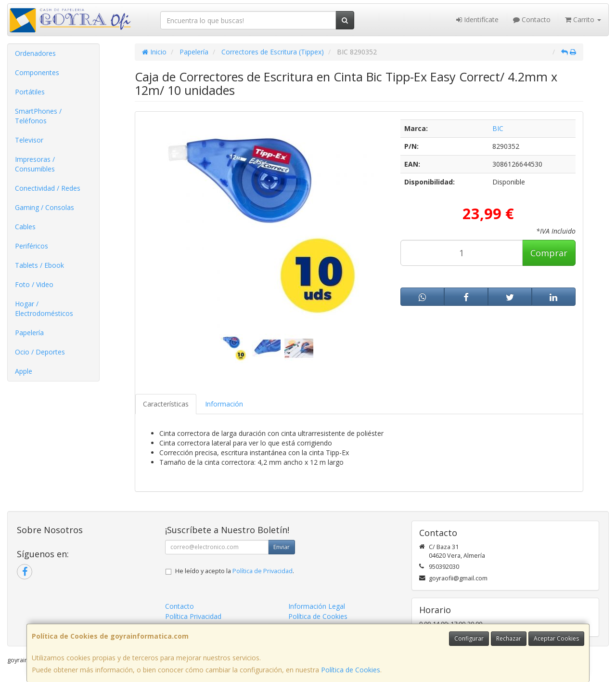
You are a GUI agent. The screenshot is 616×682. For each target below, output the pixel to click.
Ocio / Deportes (40, 352)
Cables (25, 227)
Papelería (29, 333)
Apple (24, 371)
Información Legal (317, 606)
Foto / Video (34, 284)
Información (224, 404)
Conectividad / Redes (48, 188)
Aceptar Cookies (556, 638)
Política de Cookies (351, 670)
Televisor (29, 140)
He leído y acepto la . (235, 571)
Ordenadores (35, 53)
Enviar (282, 547)
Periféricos (32, 246)
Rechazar (509, 638)
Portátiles (30, 92)
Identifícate (477, 20)
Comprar (549, 253)
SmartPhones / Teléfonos (38, 116)
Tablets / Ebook (39, 265)
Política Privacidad (193, 616)
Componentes (37, 72)
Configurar (469, 638)
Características (166, 404)
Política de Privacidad (263, 571)
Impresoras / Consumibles (35, 164)
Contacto (532, 20)
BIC (498, 128)
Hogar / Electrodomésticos (44, 308)
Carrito (583, 20)
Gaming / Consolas (45, 207)
